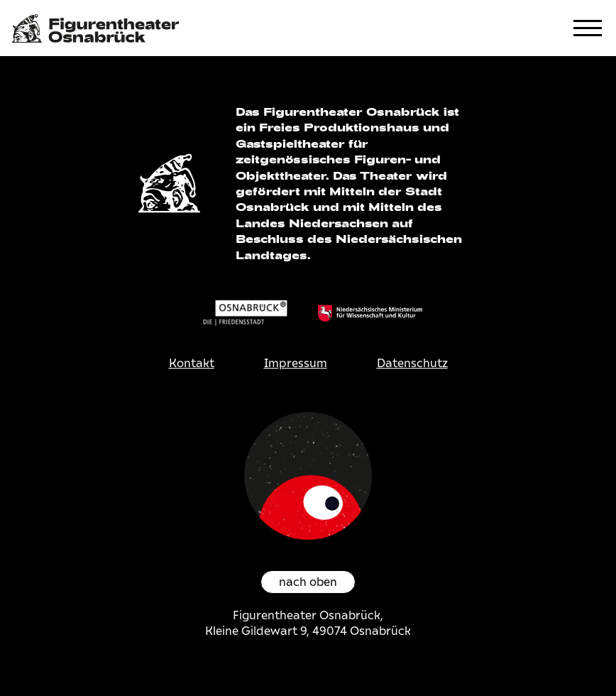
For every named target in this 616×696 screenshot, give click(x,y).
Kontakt (192, 363)
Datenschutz (412, 363)
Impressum (296, 363)
